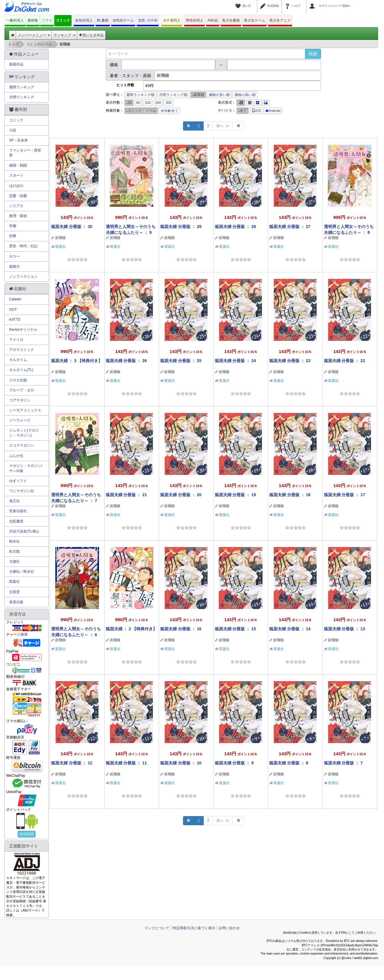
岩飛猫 (60, 238)
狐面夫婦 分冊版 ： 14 (290, 629)
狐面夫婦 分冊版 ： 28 (235, 227)
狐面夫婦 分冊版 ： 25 (181, 361)
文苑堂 (14, 592)
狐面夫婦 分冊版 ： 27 (290, 227)
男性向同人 (195, 20)
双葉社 (61, 247)
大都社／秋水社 (22, 572)
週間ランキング (22, 87)
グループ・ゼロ (22, 390)
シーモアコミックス (25, 410)
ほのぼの (16, 186)
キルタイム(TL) (21, 370)
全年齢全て (169, 111)
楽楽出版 (16, 602)
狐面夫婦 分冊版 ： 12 (72, 763)
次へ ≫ (223, 126)
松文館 (14, 551)
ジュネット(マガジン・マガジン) (24, 433)
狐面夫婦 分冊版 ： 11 (126, 763)
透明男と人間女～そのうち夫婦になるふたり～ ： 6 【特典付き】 (76, 635)
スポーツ (16, 175)
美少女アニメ (280, 20)
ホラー (14, 256)
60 (138, 103)
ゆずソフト (18, 481)
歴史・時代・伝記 (23, 246)
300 (168, 103)
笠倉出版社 (18, 511)
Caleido (15, 299)
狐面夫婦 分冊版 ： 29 (181, 227)
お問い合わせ (229, 928)
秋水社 (14, 541)
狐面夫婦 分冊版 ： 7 (343, 763)
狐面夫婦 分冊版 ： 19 (235, 495)
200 (158, 103)
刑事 (13, 236)
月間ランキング (22, 97)
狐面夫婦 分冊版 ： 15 (235, 629)
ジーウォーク (20, 420)
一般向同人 (15, 20)
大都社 (14, 561)
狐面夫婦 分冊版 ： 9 (234, 763)
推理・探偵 (18, 216)
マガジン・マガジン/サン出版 (26, 468)
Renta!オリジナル (23, 330)
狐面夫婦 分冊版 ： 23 (290, 361)
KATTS (15, 320)
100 (148, 103)
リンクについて (157, 928)
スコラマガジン (22, 445)
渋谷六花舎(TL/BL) (24, 531)
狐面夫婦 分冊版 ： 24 (235, 361)
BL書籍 (103, 20)
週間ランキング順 (140, 95)
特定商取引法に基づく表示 (194, 928)
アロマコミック (22, 350)
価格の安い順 (219, 95)
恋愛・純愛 (18, 196)
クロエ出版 (18, 380)
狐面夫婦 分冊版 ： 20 (181, 495)
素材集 (33, 20)
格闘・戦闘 (18, 165)
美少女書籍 (231, 20)
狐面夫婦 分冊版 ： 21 (126, 495)
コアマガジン (20, 400)
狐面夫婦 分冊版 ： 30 (72, 227)
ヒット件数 (125, 85)
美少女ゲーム (255, 20)
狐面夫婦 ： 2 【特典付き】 (131, 629)
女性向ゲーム (123, 20)
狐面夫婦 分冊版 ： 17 (345, 495)
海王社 (14, 501)
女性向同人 (84, 20)
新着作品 (16, 64)
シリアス (16, 206)
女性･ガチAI (148, 20)
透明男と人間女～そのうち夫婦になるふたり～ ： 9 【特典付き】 (131, 232)
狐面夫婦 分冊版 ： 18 (290, 495)
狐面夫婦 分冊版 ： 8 (289, 763)
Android (273, 111)
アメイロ (16, 340)
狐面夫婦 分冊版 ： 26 (126, 361)
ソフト (47, 20)
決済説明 (27, 834)
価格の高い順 (245, 95)
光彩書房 (16, 521)
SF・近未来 (18, 140)
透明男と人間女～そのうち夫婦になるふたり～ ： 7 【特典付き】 (76, 501)
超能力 (14, 266)
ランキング (64, 35)
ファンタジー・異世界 (25, 153)
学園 (13, 226)
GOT (13, 310)
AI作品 (213, 20)
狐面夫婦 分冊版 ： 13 (345, 629)
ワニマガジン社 (22, 491)
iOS (256, 111)
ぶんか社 (16, 456)
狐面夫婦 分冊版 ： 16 (181, 629)
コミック (63, 20)
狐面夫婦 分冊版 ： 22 (345, 361)
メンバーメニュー (34, 35)
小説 (13, 130)
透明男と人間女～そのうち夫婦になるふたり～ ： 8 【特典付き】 (349, 232)
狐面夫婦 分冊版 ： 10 (181, 763)
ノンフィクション (23, 276)
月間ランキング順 (173, 95)
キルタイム (18, 360)
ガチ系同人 (172, 20)
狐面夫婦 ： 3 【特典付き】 (77, 361)
